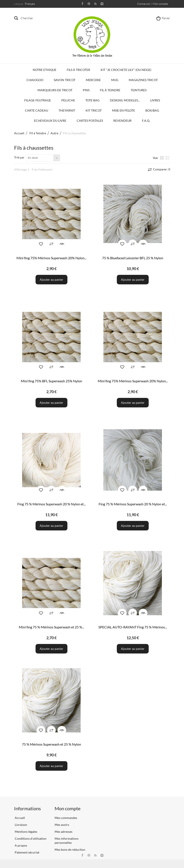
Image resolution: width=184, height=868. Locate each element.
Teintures (139, 90)
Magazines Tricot (143, 80)
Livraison (21, 825)
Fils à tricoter (78, 70)
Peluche (68, 100)
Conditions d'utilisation (30, 838)
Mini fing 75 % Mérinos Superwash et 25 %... (51, 627)
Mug (115, 80)
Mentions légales (26, 832)
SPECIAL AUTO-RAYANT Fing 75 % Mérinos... (133, 627)
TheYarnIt (67, 110)
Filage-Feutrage (38, 100)
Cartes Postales (90, 121)
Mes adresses (64, 832)
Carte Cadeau (37, 110)
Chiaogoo (35, 80)
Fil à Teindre (110, 90)
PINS (86, 90)
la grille (162, 158)
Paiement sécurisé (27, 852)
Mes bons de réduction (70, 850)
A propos (21, 845)
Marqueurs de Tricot (55, 90)
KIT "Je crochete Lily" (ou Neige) (126, 70)
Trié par (19, 157)
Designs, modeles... (125, 100)
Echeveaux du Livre (50, 121)
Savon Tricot (65, 80)
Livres (155, 100)
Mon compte (68, 808)
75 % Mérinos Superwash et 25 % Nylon (51, 744)
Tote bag (92, 100)
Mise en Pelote (124, 110)
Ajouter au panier (51, 279)
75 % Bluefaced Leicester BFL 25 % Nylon (133, 258)
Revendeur (122, 121)
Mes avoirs (62, 825)
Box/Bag (152, 110)
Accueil (19, 133)
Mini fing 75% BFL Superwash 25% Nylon (51, 381)
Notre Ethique (45, 70)
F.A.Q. (146, 121)
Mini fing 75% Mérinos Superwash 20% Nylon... (51, 258)
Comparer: (161, 169)
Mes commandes (66, 818)
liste (168, 158)
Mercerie (93, 80)
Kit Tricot (94, 110)
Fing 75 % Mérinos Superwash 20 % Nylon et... (51, 504)
